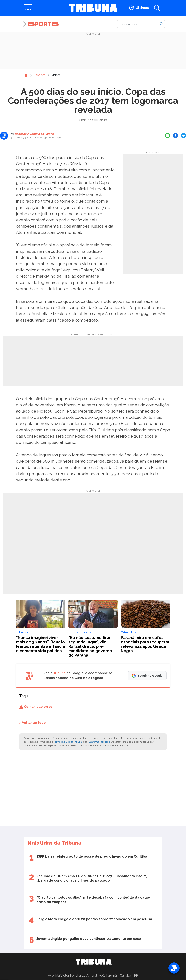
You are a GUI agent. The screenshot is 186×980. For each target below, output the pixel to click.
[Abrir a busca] (157, 8)
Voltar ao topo (32, 723)
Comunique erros (36, 707)
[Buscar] (141, 24)
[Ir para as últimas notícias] (139, 8)
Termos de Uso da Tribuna (68, 742)
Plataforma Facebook (99, 742)
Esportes (43, 24)
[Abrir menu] (28, 8)
